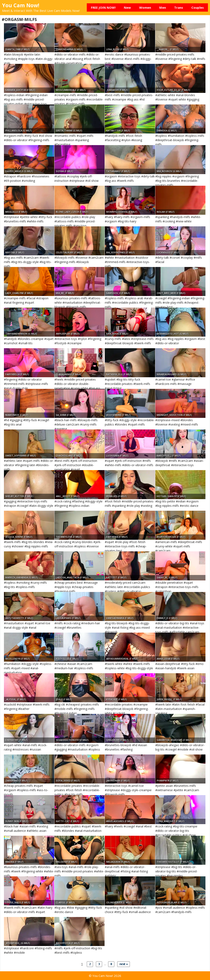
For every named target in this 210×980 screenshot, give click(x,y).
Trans (179, 7)
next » (124, 964)
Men (163, 7)
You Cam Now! (21, 5)
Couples (198, 7)
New (127, 7)
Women (145, 7)
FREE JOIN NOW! (103, 7)
